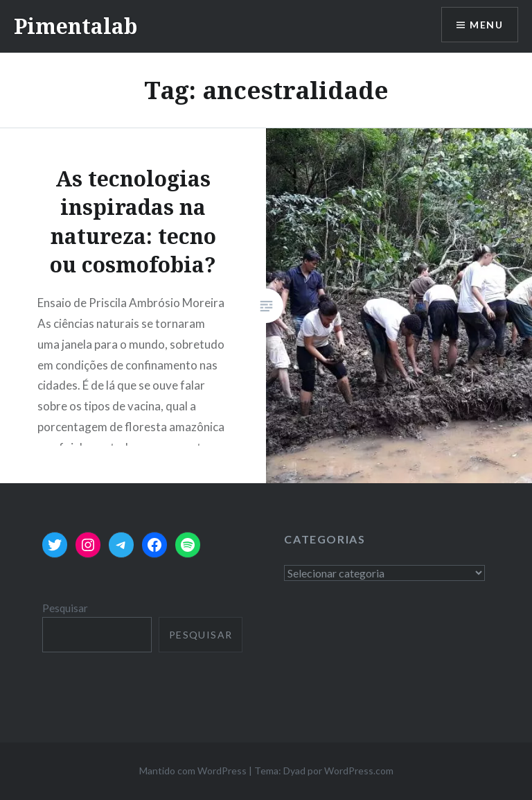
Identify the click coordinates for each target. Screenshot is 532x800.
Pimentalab (76, 26)
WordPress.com (359, 771)
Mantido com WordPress (193, 771)
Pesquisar (65, 608)
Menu (486, 25)
